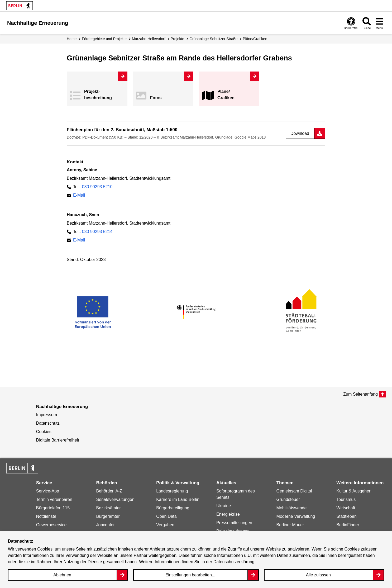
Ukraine (224, 506)
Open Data (166, 516)
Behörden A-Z (109, 491)
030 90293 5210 (97, 187)
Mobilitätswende (292, 508)
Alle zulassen (318, 575)
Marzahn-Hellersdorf (149, 39)
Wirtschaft (346, 508)
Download (300, 133)
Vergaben (165, 525)
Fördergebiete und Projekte (104, 39)
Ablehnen (62, 575)
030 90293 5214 (97, 232)
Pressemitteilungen (234, 523)
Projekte (177, 39)
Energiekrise (228, 514)
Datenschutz (48, 423)
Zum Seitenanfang (360, 394)
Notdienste (46, 516)
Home (72, 39)
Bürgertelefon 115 (53, 508)
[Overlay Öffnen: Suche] (367, 23)
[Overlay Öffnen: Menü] (379, 23)
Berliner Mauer (290, 525)
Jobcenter (106, 525)
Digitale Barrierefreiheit (58, 440)
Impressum (47, 415)
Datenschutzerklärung (234, 562)
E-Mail (79, 195)
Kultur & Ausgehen (354, 491)
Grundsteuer (288, 499)
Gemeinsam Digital (294, 491)
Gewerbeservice (51, 525)
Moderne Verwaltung (296, 516)
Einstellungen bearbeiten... (190, 575)
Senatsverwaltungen (115, 499)
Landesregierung (172, 491)
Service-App (48, 491)
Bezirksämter (109, 508)
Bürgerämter (108, 516)
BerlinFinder (348, 525)
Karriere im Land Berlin (178, 499)
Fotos (156, 98)
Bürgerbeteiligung (173, 508)
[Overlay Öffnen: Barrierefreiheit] (351, 23)
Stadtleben (346, 516)
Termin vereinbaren (54, 499)
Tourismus (346, 499)
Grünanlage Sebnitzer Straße (213, 39)
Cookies (44, 432)
